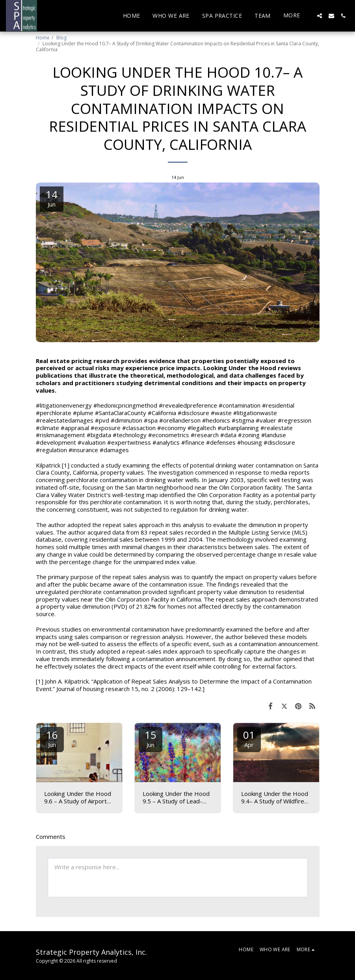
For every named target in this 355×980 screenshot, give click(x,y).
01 (249, 738)
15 (151, 738)
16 (52, 738)
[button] (320, 16)
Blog (61, 38)
